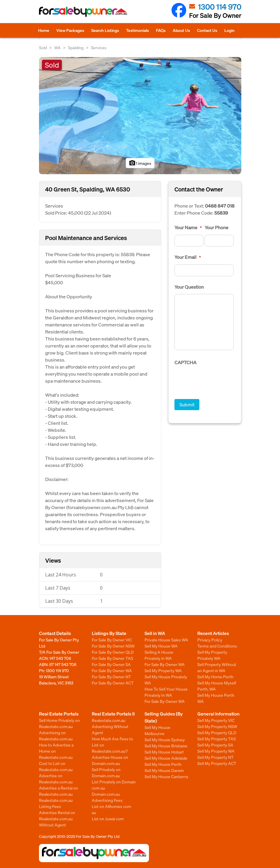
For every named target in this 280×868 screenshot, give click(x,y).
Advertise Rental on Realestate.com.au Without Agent (57, 819)
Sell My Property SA (215, 745)
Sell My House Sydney (165, 739)
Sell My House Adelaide (166, 758)
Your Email (188, 257)
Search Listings (105, 30)
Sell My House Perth (163, 764)
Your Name (188, 227)
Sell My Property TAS (217, 739)
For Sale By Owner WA (112, 670)
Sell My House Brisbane (166, 746)
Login (229, 30)
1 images (140, 163)
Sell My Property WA (163, 670)
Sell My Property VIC (216, 720)
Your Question (189, 287)
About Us (181, 30)
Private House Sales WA (166, 640)
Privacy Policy (210, 640)
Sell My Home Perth (215, 677)
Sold (43, 47)
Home (44, 30)
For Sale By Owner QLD (113, 652)
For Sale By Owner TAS (112, 658)
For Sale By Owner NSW (113, 646)
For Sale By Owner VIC (112, 640)
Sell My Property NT (215, 757)
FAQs (161, 30)
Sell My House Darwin (164, 770)
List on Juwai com (108, 819)
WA (57, 47)
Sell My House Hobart (164, 752)
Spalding (76, 47)
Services (99, 47)
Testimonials (138, 30)
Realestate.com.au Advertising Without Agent (110, 726)
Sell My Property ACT (217, 763)
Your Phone (217, 227)
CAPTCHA (185, 362)
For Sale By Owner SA (111, 664)
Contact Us (207, 30)
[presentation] (219, 381)
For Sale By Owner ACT (113, 683)
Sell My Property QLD (217, 732)
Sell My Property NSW (217, 726)
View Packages (70, 30)
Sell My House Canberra (166, 776)
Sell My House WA (161, 646)
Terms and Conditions (217, 646)
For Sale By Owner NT (111, 677)
